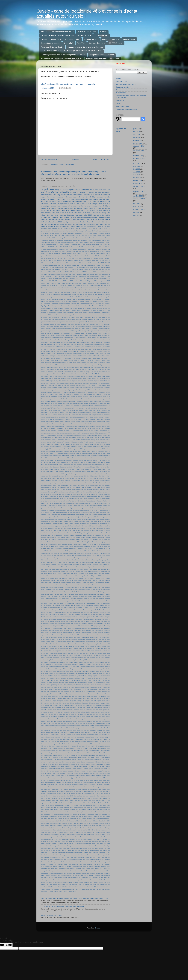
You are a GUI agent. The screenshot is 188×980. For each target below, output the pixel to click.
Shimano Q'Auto (48, 274)
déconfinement (86, 472)
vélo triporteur (57, 850)
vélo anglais (52, 224)
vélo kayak (107, 828)
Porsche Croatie (106, 265)
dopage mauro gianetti (52, 465)
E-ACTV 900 (52, 247)
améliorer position (91, 308)
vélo (46, 224)
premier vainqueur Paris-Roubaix (81, 642)
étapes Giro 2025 (92, 887)
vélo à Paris (92, 853)
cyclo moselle (49, 453)
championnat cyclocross (71, 392)
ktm (81, 544)
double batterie (94, 465)
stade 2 (75, 721)
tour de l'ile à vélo (64, 744)
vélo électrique (91, 197)
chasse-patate (54, 394)
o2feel (51, 612)
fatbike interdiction (92, 494)
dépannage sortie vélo (90, 474)
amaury (61, 308)
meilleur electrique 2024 (81, 574)
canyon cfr (84, 376)
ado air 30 (68, 297)
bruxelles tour (71, 367)
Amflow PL (51, 199)
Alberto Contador (71, 231)
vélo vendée (104, 850)
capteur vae (56, 206)
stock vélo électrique (61, 723)
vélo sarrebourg (69, 844)
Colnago (85, 199)
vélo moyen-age (51, 837)
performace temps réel (71, 621)
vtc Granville (77, 791)
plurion (108, 628)
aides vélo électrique (86, 304)
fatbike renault (52, 496)
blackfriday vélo (45, 353)
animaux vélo (81, 310)
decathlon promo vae (49, 458)
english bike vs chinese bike (94, 481)
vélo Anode (48, 803)
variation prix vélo (96, 776)
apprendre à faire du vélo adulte (101, 322)
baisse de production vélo (48, 333)
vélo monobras (69, 835)
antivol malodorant (90, 313)
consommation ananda (103, 422)
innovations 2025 (68, 535)
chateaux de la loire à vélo (66, 394)
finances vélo (70, 503)
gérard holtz (68, 526)
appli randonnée (77, 319)
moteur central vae (72, 583)
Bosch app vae (69, 238)
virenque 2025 (88, 785)
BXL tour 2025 (83, 236)
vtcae (55, 794)
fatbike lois (107, 494)
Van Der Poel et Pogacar (70, 283)
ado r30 (78, 297)
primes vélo (73, 644)
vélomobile (65, 192)
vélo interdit (85, 828)
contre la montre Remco (57, 428)
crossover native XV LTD (81, 442)
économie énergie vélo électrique (93, 882)
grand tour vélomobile (99, 519)
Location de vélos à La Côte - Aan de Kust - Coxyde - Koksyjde (66, 35)
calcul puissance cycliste (66, 374)
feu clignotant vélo (82, 210)
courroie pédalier (97, 435)
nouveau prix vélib (58, 605)
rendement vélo (99, 685)
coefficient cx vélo (93, 406)
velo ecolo (44, 778)
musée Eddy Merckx (74, 592)
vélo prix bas (104, 839)
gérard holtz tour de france (80, 526)
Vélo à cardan (83, 283)
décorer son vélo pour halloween (50, 474)
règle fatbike (55, 696)
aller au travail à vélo (98, 306)
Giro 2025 (61, 251)
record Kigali (95, 678)
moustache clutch (52, 592)
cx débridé (105, 444)
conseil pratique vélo (77, 422)
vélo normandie (98, 837)
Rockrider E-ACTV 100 (47, 272)
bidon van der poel (46, 344)
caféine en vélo (106, 372)
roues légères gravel (68, 694)
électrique (56, 885)
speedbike (59, 721)
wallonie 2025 (93, 875)
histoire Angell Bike (87, 528)
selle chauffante (76, 712)
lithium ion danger (75, 553)
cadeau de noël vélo (104, 367)
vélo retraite (85, 841)
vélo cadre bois (103, 812)
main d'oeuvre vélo (50, 567)
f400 (46, 490)
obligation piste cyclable (67, 612)
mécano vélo (64, 594)
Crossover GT (54, 245)
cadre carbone (102, 369)
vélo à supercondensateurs (67, 855)
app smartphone (87, 315)
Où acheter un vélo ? (111, 39)
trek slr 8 (92, 753)
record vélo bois (106, 680)
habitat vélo (44, 528)
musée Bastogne (63, 592)
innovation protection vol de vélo (101, 533)
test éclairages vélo (58, 737)
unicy (84, 757)
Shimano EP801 (100, 272)
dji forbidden (82, 462)
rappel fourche (69, 673)
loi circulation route (97, 558)
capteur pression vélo (93, 378)
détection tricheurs (89, 476)
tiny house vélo (55, 739)
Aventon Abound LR (56, 233)
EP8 (61, 247)
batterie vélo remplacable (52, 340)
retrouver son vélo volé (73, 687)
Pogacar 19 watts (85, 265)
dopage (80, 208)
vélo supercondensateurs (101, 224)
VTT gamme (90, 281)
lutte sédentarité (102, 562)
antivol (56, 313)
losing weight (103, 560)
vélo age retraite (56, 807)
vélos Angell (55, 869)
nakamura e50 (94, 599)
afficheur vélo (44, 299)
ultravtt (61, 757)
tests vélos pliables (79, 737)
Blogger (98, 928)
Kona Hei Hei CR (92, 256)
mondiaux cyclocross (54, 578)
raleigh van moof (105, 671)
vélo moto (43, 837)
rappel (42, 673)
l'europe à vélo (87, 544)
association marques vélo (75, 324)
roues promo (78, 694)
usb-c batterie (50, 222)
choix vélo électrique (53, 401)
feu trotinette (51, 501)
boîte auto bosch (88, 363)
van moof (77, 776)
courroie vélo (45, 208)
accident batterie (69, 290)
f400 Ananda (52, 490)
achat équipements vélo (60, 295)
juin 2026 (137, 129)
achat (65, 292)
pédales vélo (82, 664)
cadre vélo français (85, 372)
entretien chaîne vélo (104, 483)
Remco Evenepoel (84, 270)
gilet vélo (99, 517)
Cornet (43, 245)
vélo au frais (98, 807)
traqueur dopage (100, 751)
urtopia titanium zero (70, 760)
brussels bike (62, 367)
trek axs (72, 753)
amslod (75, 308)
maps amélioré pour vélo (88, 567)
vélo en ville (87, 823)
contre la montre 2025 (66, 426)
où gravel (104, 614)
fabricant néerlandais (93, 490)
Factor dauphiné (82, 249)
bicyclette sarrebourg (70, 342)
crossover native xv (95, 442)
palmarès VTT (74, 617)
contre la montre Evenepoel (98, 426)
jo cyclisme (106, 542)
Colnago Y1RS (77, 242)
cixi (82, 206)
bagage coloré (77, 331)
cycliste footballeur (50, 451)
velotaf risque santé (104, 780)
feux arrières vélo (91, 501)
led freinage (72, 549)
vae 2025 (59, 222)
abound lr (74, 288)
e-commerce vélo (46, 478)
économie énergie (78, 882)
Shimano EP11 (90, 272)
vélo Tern (100, 805)
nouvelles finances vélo (103, 608)
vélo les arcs (63, 830)
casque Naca (44, 385)
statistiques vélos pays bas (90, 721)
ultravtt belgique (78, 757)
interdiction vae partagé (58, 537)
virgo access (96, 785)
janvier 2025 (138, 183)
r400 (77, 671)
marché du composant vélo (71, 569)
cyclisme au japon (82, 447)
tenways (43, 732)
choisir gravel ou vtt (104, 397)
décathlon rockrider (76, 472)
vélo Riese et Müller (77, 805)
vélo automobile (62, 810)
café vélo (102, 204)
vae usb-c (73, 222)
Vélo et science (129, 39)
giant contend (96, 515)
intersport (90, 537)
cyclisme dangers (57, 449)
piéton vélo (90, 628)
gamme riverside (46, 515)
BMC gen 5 (58, 236)
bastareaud (62, 335)
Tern (46, 276)
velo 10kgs (107, 776)
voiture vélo (59, 789)
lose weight (96, 560)
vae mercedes (81, 771)
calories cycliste (54, 376)
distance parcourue (57, 462)
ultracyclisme (55, 757)
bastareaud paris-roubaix (72, 335)
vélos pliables (45, 873)
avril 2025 (137, 175)
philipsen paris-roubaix (71, 626)
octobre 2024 (138, 196)
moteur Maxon (95, 580)
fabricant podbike (105, 490)
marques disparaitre (99, 571)
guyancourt (58, 526)
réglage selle (84, 703)
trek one (81, 753)
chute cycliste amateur (87, 401)
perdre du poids (59, 621)
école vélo (95, 880)
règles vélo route (64, 701)
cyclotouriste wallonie (86, 453)
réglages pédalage (94, 703)
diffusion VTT (97, 460)
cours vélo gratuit (46, 437)
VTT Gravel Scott (74, 281)
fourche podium (80, 506)
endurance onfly (79, 481)
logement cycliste (72, 558)
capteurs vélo (106, 381)
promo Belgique (101, 646)
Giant (56, 251)
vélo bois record (61, 812)
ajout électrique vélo (98, 304)
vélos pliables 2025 (54, 873)
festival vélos (104, 496)
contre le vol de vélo (78, 428)
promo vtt (93, 648)
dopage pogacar (47, 210)
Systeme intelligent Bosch (101, 274)
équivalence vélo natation (79, 887)
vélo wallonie (66, 853)
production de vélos (72, 646)
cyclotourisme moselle (60, 453)
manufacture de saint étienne (71, 567)
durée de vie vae (102, 467)
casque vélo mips (76, 390)
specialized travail (87, 719)
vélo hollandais (62, 828)
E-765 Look (44, 247)
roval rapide (47, 696)
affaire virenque (95, 297)
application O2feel (105, 319)
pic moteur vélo (55, 628)
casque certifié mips (63, 385)
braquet (108, 363)
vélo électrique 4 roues (57, 857)
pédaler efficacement (67, 660)
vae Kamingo (66, 764)
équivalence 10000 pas (47, 887)
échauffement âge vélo (56, 880)
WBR (96, 283)
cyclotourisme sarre (73, 453)
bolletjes (92, 353)
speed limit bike (51, 721)
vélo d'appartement (51, 821)
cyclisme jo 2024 (78, 449)
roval (42, 696)
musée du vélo (84, 592)
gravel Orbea (81, 521)
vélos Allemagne (46, 869)
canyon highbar (101, 376)
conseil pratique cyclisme (62, 422)
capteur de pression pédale (79, 378)
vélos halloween (94, 871)
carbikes (43, 383)
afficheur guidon (105, 297)
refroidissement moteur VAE (87, 683)
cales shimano (101, 374)
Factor (67, 249)
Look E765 (74, 258)
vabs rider (62, 762)
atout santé (47, 326)
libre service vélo (103, 549)
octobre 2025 (138, 156)
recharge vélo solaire (73, 678)
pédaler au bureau (55, 660)
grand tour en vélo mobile (85, 519)
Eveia (63, 249)
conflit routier (78, 419)
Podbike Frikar (75, 265)
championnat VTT (58, 392)
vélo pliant (90, 839)
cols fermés (58, 408)
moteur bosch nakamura (60, 583)
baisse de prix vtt (105, 331)
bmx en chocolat (62, 353)
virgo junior (104, 785)
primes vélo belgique (84, 644)
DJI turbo (82, 245)
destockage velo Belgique (65, 460)
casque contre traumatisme (78, 385)
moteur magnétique (105, 583)
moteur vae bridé (74, 585)
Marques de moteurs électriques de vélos (103, 58)
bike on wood (74, 347)
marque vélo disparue (86, 571)
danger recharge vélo (63, 456)
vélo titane (78, 846)
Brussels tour (55, 240)
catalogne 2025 (86, 390)
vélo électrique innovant (82, 862)
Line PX (96, 201)
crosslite (102, 440)
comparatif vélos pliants (103, 413)
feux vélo (100, 501)
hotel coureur (68, 531)
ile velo (62, 533)
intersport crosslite (99, 537)
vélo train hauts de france (48, 848)
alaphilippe (44, 306)
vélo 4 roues (92, 195)
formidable (100, 503)
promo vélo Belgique (50, 651)
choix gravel (103, 399)
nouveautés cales (105, 605)
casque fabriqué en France (94, 385)
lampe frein (96, 546)
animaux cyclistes (71, 310)
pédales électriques (92, 664)
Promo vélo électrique (67, 267)
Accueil (44, 32)
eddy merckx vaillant (87, 478)
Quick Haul (64, 270)
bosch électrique (78, 363)
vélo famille (92, 826)
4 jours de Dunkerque (81, 229)
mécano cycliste (55, 594)
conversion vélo (78, 431)
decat (81, 456)
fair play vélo (107, 492)
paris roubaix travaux (47, 619)
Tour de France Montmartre (69, 276)
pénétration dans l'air (92, 667)
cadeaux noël (45, 369)
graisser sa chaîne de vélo (59, 519)
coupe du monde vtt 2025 (48, 435)
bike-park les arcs (50, 349)
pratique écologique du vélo (93, 639)
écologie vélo (44, 882)
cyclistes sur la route (79, 451)
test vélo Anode (91, 735)
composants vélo (87, 415)
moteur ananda (48, 583)
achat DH (70, 292)
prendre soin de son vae (98, 642)
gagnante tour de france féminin (91, 510)
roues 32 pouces (87, 692)
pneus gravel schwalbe (85, 630)
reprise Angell (53, 687)
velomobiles (103, 778)
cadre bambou (76, 369)
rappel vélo (47, 189)
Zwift (74, 286)
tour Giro (65, 739)
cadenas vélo (68, 369)
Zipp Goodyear (67, 286)
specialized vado (98, 719)
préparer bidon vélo (92, 655)
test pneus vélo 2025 (61, 735)
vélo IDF (82, 803)
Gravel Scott (76, 254)
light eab (71, 551)
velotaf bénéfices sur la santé (70, 780)
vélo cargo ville (103, 814)
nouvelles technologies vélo (71, 610)
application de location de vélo (50, 322)
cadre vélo (67, 372)
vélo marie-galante (97, 832)
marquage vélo (105, 213)
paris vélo (56, 619)
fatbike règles (61, 496)
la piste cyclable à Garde (76, 546)
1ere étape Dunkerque (97, 227)
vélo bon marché (71, 812)
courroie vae (107, 435)
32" (73, 229)
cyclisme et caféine (68, 449)
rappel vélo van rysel (73, 676)
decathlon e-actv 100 (68, 208)
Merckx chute (103, 258)
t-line (72, 728)
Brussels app (47, 240)
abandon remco (106, 286)
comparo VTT (67, 415)
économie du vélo (67, 882)
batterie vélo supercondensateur (83, 340)
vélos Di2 (72, 869)
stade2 (80, 721)
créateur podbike (53, 444)
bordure (104, 360)
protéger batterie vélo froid (69, 655)
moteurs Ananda (96, 590)
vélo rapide (69, 841)
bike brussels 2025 (88, 344)
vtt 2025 (66, 794)
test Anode (60, 732)
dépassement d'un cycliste (48, 476)
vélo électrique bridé (60, 860)
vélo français (107, 826)
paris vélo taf (63, 619)
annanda (100, 310)
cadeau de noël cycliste (91, 367)
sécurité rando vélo (46, 728)
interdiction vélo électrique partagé (76, 537)
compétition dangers (76, 417)
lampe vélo (103, 546)
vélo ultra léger (71, 197)
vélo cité (100, 816)
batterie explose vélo (51, 338)
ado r (73, 297)
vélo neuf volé (89, 837)
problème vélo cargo (47, 646)
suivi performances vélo (94, 723)
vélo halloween (53, 828)
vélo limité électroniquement (99, 830)
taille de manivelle (87, 728)
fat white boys (75, 494)
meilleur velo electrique (103, 574)
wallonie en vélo (102, 875)
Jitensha (52, 256)
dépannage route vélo (77, 474)
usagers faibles (94, 760)
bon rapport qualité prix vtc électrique (60, 356)
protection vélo (87, 190)
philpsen (97, 626)
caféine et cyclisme (46, 374)
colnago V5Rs (49, 408)
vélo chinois (94, 816)
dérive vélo (70, 476)
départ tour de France (104, 474)
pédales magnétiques (47, 664)
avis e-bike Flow (86, 329)
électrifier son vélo (46, 885)
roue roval (73, 692)
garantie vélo (66, 515)
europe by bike (71, 487)
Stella (91, 274)
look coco (89, 560)
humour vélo (100, 531)
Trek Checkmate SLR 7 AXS (74, 279)
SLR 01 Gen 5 (72, 272)
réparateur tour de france (60, 705)
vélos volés (104, 873)
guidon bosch (51, 526)
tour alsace (71, 739)
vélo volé (44, 226)
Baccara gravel (92, 236)
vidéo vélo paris (60, 785)
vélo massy (51, 835)
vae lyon (60, 771)
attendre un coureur (70, 326)
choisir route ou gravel (47, 399)
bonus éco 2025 (58, 360)
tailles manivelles (78, 730)
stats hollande (103, 721)
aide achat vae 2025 (57, 299)
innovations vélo (62, 213)
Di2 (103, 245)
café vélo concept (96, 372)
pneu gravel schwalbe (63, 630)
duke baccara (86, 467)
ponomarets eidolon (104, 635)
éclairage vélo (79, 880)
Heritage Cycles (95, 254)
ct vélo (60, 444)
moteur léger (95, 583)
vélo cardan (73, 814)
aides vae (70, 304)
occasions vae (97, 612)
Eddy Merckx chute (73, 247)
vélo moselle (96, 835)
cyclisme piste (88, 449)
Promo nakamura (55, 267)
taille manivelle (52, 730)
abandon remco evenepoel (48, 288)
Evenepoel (77, 201)
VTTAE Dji (60, 283)
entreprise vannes (75, 483)
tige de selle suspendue (99, 737)
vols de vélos (58, 791)
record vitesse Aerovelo (82, 680)
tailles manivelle (68, 730)
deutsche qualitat (78, 460)
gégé (63, 526)
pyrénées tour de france (97, 658)
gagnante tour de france (74, 510)
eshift (50, 487)
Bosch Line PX (66, 199)
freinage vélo (96, 508)
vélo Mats (88, 803)
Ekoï (80, 247)
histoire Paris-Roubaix (99, 528)
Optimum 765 (86, 263)
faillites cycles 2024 (75, 492)
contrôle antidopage (104, 428)
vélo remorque (77, 841)
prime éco (55, 644)
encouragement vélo (68, 481)
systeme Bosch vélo (71, 726)
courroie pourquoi (87, 435)
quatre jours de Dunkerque (80, 669)
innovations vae (78, 535)
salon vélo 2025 (102, 707)
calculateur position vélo (81, 374)
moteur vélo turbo (70, 587)
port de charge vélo (52, 637)
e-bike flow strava (100, 476)
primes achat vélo (64, 644)
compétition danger (64, 417)
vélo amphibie (65, 807)
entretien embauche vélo (48, 485)
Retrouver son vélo (104, 270)
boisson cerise (71, 353)
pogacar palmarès (92, 633)
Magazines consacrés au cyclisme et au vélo (85, 47)
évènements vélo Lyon (54, 891)
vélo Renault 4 (66, 805)
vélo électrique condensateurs (92, 860)
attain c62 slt (60, 326)
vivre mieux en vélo (89, 787)
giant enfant (104, 515)
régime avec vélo (91, 701)
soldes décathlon (46, 719)
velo (102, 776)
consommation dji (59, 424)
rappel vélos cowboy (86, 676)
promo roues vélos (84, 648)
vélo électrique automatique (73, 857)
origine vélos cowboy (78, 614)
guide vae (43, 526)
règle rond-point (73, 696)
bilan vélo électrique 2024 (72, 351)
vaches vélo (79, 762)
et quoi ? (54, 487)
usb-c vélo (83, 195)
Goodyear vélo (80, 251)
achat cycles (100, 292)
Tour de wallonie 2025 (93, 276)
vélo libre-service (72, 830)
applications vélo (73, 322)
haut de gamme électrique (64, 528)
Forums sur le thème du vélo (52, 47)
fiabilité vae (94, 210)
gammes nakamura (56, 515)
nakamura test (94, 601)
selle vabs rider (58, 714)
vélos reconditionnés (66, 873)
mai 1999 (137, 215)
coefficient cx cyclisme (80, 406)
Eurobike (69, 201)
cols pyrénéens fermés (95, 408)
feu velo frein (65, 501)
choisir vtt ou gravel (75, 399)
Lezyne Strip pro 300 (50, 258)
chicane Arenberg (97, 394)
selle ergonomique (102, 712)
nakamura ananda (105, 594)
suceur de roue (82, 723)
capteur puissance (105, 378)
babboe (61, 331)
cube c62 (72, 444)
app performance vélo (75, 315)
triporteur (108, 753)
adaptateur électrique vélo (48, 297)
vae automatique (45, 766)
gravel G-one (73, 521)
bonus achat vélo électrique (80, 358)
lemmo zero (84, 549)
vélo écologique (45, 857)
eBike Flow (65, 210)
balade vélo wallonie (87, 333)
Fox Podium (44, 251)
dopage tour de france (76, 465)
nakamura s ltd (85, 601)
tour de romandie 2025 (87, 744)
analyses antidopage (47, 310)
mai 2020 (137, 212)
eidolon (43, 481)
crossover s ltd (106, 442)
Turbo (105, 279)
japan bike (77, 542)
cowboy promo (86, 440)
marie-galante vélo (94, 569)
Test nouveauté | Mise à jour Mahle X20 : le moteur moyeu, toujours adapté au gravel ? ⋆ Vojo (74, 898)
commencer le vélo (46, 410)
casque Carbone (105, 383)
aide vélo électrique (105, 299)
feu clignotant (71, 499)
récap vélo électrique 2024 (78, 701)
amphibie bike (68, 308)
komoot (78, 544)
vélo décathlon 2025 (104, 821)
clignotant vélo (102, 403)
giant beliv (88, 515)
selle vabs (50, 714)
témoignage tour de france (61, 755)
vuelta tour (87, 798)
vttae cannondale (88, 796)
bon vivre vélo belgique (87, 356)
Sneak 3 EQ (75, 274)
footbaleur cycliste (79, 503)
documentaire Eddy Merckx (94, 462)
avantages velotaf (105, 326)
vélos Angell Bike (64, 869)
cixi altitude (85, 403)
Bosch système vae (99, 238)
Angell (58, 199)
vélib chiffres (94, 798)
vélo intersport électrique (96, 828)
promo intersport (73, 648)
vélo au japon (106, 807)
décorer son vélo (105, 472)
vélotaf (63, 875)
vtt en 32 (90, 794)
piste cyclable (68, 628)
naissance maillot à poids (76, 594)
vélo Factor (76, 803)
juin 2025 (137, 169)
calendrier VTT (92, 374)
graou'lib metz (59, 521)
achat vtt (49, 295)
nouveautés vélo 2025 (83, 215)
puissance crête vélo (53, 658)
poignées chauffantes (104, 633)
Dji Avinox (107, 245)
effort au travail (106, 478)
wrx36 (50, 878)
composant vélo (76, 415)
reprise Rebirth (62, 687)
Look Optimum (82, 258)
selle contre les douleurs (88, 712)
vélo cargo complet (82, 814)
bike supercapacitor (93, 347)
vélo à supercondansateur (51, 855)
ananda (56, 310)
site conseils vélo (88, 717)
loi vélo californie (54, 560)
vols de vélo (50, 791)
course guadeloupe (105, 437)
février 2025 (138, 181)
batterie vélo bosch (86, 338)
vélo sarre (60, 844)
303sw (66, 229)
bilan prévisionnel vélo (57, 351)
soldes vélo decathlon (58, 719)
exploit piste (104, 487)
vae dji (62, 769)
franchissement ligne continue (70, 508)
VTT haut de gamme (100, 281)
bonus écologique (68, 360)
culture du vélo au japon (82, 444)
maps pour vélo (100, 567)
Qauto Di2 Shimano (54, 270)
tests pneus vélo (68, 737)
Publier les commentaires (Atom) (62, 164)
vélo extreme (70, 826)
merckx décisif (45, 576)
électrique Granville (65, 885)
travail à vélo (66, 753)
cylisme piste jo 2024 (99, 453)
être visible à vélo (66, 891)
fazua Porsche (89, 496)
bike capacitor (106, 344)
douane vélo (86, 465)
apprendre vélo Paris (85, 322)
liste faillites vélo (65, 553)
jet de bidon (84, 542)
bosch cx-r (44, 363)
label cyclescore (88, 546)
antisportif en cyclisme (47, 313)
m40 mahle (66, 565)
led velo (78, 549)
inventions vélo (97, 540)
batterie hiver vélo (63, 338)
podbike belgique (57, 633)
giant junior (52, 517)
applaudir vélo (106, 317)
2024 (62, 229)
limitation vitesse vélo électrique (50, 553)
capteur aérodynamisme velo (62, 378)
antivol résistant (48, 315)
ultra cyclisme (91, 755)
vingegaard (74, 785)
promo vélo (100, 648)
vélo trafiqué (107, 846)
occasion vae (79, 612)
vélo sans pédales (51, 844)
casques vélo (66, 206)
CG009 (85, 240)
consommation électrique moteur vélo (90, 424)
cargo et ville (81, 383)
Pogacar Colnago (95, 265)
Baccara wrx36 (101, 236)
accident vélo (51, 195)
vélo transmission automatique (65, 848)
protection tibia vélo (67, 653)
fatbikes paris (80, 496)
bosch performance (53, 363)
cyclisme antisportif (71, 447)
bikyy (79, 349)
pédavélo (82, 667)
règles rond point (71, 698)
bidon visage (56, 344)
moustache (44, 592)
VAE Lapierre (44, 281)
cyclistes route (68, 451)
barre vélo (55, 335)
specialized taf (77, 719)
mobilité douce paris (79, 576)
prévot (44, 658)
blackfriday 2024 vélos (93, 351)
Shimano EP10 (81, 272)
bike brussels (78, 344)
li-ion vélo (95, 549)
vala (57, 776)
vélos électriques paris (54, 875)
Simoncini (56, 274)
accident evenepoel (93, 290)
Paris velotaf (44, 265)
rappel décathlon (59, 673)
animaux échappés (91, 310)
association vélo (87, 324)
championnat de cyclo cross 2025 (88, 392)
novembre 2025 (139, 151)
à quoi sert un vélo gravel (100, 878)
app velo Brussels (46, 317)
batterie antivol (97, 335)
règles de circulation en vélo (58, 698)
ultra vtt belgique (46, 757)
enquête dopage (53, 483)
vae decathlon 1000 (54, 769)
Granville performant (54, 254)
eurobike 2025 (62, 487)
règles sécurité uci (105, 698)
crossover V (61, 442)
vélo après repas (89, 807)
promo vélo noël (62, 651)
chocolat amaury (46, 397)
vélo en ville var (96, 823)
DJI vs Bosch (89, 245)
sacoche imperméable (52, 707)
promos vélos (80, 651)
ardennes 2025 (45, 324)
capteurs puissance (88, 381)
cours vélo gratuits (56, 437)
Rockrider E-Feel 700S (61, 272)
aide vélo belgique (93, 299)
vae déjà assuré (69, 769)
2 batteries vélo (56, 229)
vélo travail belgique (98, 848)
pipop (62, 628)
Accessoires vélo (104, 197)
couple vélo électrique (63, 435)
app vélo (56, 204)
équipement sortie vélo (92, 885)
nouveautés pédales (47, 608)
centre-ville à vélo (96, 390)
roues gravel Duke (56, 694)
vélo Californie (63, 803)
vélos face (86, 871)
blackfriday (83, 351)
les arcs (90, 549)
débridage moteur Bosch (61, 469)
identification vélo (49, 533)
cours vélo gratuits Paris (69, 437)
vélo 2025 (78, 801)
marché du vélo (93, 213)
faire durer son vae (46, 494)
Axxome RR (103, 233)
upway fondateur (95, 757)
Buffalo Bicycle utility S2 (76, 240)
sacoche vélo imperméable (66, 707)
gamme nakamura (105, 512)
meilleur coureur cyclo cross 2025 (63, 574)
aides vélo (76, 304)
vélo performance (72, 839)
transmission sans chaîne (70, 751)
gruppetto (76, 524)
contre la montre (54, 426)
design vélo (53, 460)
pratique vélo (81, 639)
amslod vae (81, 308)
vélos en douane (69, 871)
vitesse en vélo (56, 787)
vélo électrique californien (75, 860)
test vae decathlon (81, 735)
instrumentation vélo (88, 535)
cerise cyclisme (106, 390)
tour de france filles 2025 (94, 742)
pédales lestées (94, 662)
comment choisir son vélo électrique (74, 410)
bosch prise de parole (66, 363)
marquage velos (105, 569)
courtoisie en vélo (70, 440)
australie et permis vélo (93, 326)
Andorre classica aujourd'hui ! (51, 915)
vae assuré (107, 764)
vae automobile (55, 766)
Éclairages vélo (87, 878)
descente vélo (45, 460)
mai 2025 (137, 172)
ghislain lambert (75, 515)
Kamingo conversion (60, 256)
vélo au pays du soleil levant (49, 810)
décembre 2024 (139, 186)
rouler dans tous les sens (103, 694)
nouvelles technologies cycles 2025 (51, 610)
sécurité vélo (100, 190)
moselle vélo (63, 580)
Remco (43, 195)
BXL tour (76, 236)
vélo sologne (92, 844)
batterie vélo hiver (97, 338)
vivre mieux (80, 787)
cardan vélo (74, 383)
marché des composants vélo (53, 569)
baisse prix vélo (61, 333)
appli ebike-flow (56, 319)
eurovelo (87, 487)
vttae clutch (103, 796)
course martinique (46, 440)
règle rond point (63, 696)
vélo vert (81, 197)
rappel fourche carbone (80, 673)
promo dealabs (50, 648)
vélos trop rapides (95, 873)
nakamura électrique (67, 215)
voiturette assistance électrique (72, 789)
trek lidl (77, 753)
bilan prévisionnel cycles (99, 349)
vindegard (68, 785)
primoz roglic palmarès (97, 644)
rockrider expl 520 (82, 689)
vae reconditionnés (61, 773)
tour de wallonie (60, 746)
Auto (109, 231)
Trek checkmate (98, 279)
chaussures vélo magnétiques (83, 394)
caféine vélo (56, 374)
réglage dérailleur (75, 703)
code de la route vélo (67, 406)
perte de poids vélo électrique (97, 624)
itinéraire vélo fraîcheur (59, 542)
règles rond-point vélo (93, 698)
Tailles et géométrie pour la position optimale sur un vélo (63, 55)
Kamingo (90, 201)
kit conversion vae (70, 544)
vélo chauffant (86, 816)
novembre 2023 (139, 209)
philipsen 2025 (60, 626)
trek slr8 (102, 753)
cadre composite (59, 372)
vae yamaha (52, 776)
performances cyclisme (47, 624)
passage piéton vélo (92, 619)
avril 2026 (137, 134)
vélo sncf (85, 844)
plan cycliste (97, 628)
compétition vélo (87, 417)
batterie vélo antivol (74, 338)
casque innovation (52, 388)
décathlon (57, 210)
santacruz (76, 710)
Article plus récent (50, 160)
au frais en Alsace (81, 326)
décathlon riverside (64, 472)
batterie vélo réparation (66, 340)
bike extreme (44, 347)
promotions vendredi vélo (103, 651)
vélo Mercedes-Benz (97, 803)
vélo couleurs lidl (98, 819)
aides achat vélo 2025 (81, 301)
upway (88, 757)
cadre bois (84, 369)
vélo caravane (55, 814)
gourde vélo (107, 517)
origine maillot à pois (65, 614)
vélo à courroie (100, 853)
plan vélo (103, 628)
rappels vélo (106, 217)
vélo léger (69, 224)
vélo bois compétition (50, 812)
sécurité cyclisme (95, 726)
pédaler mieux (78, 660)
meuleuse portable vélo (63, 576)
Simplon (62, 274)
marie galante (84, 569)
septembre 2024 (139, 199)
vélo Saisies (86, 805)
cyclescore (53, 447)
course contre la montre (92, 437)
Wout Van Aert (45, 286)
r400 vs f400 (82, 671)
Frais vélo (51, 251)
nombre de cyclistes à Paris (87, 603)
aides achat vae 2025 (68, 301)
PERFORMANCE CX (104, 263)
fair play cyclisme (98, 492)
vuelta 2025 (70, 798)
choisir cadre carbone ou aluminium (73, 397)
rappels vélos (96, 676)
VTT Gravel (65, 281)
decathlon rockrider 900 (62, 458)
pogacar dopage (81, 633)
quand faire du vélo (66, 669)
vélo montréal (88, 835)
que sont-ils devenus (94, 669)
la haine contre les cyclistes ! (100, 544)
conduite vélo (52, 419)
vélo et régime (54, 826)
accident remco (45, 292)
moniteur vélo (55, 580)
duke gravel (93, 467)
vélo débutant (94, 821)
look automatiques (81, 560)
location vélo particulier (99, 556)
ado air (62, 297)
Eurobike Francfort (88, 247)
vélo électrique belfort (47, 860)
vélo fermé (61, 224)
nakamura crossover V (73, 596)
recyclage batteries (46, 683)
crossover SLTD (52, 442)
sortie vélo (69, 719)
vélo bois (55, 192)
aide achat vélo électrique (80, 299)
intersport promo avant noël (53, 540)
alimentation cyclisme (54, 306)
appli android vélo (46, 319)
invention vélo (88, 540)
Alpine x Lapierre (81, 231)
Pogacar (103, 201)
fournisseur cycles (90, 506)
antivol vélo (48, 204)
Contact (103, 32)
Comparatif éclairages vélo (97, 242)
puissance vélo (75, 658)
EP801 (65, 247)
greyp (63, 524)
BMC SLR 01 (51, 236)
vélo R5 (52, 805)
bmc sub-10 (53, 353)
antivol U (61, 313)
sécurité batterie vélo (83, 726)
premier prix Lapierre (65, 642)
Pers (50, 265)
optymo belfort (54, 614)
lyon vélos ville (59, 565)
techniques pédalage (96, 730)
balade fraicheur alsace (73, 333)
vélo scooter (78, 844)
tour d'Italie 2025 (89, 739)
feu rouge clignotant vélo (101, 499)
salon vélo (94, 707)
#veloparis (87, 227)
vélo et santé (62, 826)
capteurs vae (98, 381)
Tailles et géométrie (123, 106)
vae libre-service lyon (50, 771)
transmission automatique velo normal (52, 751)
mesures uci (53, 576)
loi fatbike (106, 558)
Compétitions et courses (50, 43)
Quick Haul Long (73, 270)
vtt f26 (95, 794)
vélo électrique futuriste (67, 862)
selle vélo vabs (100, 714)
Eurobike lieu (106, 247)
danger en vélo (52, 456)
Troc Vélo (81, 43)
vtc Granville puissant (88, 791)
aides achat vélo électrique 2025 (97, 301)
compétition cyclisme (52, 417)
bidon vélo (63, 344)
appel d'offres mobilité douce (71, 317)
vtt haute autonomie (103, 794)
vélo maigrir (70, 832)
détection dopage (78, 476)
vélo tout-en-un (98, 846)
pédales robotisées (72, 664)
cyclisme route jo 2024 (98, 449)
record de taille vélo (105, 678)
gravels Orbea (57, 524)
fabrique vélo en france (62, 492)
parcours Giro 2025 (93, 617)
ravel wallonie (51, 678)
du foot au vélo (66, 467)
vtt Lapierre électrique (75, 794)
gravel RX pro (102, 521)
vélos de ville (60, 871)
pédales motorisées (60, 664)
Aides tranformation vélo (59, 231)
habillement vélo (93, 526)
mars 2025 (137, 178)
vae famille (78, 769)
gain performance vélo (80, 512)
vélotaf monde (79, 875)
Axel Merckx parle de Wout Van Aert (82, 233)
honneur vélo (60, 531)
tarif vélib (87, 730)
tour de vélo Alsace (50, 746)
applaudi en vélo (97, 317)
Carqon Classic (97, 240)
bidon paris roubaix (90, 342)
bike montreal (61, 347)
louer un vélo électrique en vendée (61, 562)
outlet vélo (87, 614)
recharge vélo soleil (85, 678)
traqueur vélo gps (48, 753)
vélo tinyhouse (70, 846)
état (98, 887)
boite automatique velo (83, 353)
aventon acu (54, 329)
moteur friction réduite (85, 583)
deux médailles (88, 460)
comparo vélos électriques (100, 206)
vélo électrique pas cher (92, 864)
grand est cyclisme (72, 519)
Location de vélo (101, 35)
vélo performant (82, 839)
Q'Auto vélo (44, 270)
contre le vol (68, 428)
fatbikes (69, 195)
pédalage (108, 658)
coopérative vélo (105, 431)
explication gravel (95, 487)
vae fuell (84, 769)
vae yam (45, 776)
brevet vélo (74, 365)
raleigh (98, 671)
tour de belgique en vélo (67, 742)
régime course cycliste (104, 701)
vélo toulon (84, 846)
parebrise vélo (103, 617)
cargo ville (97, 383)
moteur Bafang (78, 580)
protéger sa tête (82, 655)
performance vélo (105, 621)
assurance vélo (85, 204)
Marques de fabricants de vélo (102, 55)
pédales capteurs (84, 662)
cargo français (90, 383)
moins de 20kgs (90, 576)
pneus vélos (107, 630)
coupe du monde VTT (104, 433)
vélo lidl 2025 (87, 830)
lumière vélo (85, 562)
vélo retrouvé (100, 841)
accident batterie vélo (80, 290)
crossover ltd (69, 442)
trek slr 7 (87, 753)
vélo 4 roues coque (87, 801)
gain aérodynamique (59, 512)
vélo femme (99, 826)
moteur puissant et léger (62, 585)
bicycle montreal (50, 342)
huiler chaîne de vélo (90, 531)
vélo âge (78, 855)
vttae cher (96, 796)
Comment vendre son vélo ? (62, 32)
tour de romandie (75, 744)
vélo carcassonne (64, 814)
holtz (55, 531)
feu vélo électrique (80, 501)
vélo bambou (102, 195)
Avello (42, 233)
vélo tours (91, 846)
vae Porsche (79, 764)
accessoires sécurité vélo (56, 290)
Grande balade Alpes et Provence (95, 251)
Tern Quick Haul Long (54, 276)
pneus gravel (73, 630)
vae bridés (82, 766)
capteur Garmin (49, 378)
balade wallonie (98, 333)
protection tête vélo (79, 653)
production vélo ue (84, 646)
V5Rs (109, 279)
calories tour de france (66, 376)
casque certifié (53, 385)
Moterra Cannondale (85, 261)
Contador (108, 242)
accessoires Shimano (97, 288)
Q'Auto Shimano (105, 267)
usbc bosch (55, 762)
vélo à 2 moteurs (83, 853)
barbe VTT (49, 335)
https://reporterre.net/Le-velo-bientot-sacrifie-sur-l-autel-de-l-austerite (68, 84)
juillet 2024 (137, 207)
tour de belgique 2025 (53, 742)
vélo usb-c (75, 850)
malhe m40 (59, 567)
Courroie (47, 245)
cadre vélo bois (75, 372)
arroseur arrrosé (54, 324)
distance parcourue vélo (70, 462)
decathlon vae (73, 458)
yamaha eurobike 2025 (75, 878)
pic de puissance (46, 628)
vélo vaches (88, 850)
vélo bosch (87, 812)
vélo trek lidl (49, 850)
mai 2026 (137, 132)
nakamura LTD (95, 594)
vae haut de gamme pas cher (95, 769)
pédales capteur (74, 662)
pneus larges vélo (97, 630)
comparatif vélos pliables (89, 413)
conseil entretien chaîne (103, 419)
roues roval (85, 694)
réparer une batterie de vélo (86, 705)
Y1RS (58, 286)
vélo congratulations (61, 819)
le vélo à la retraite (55, 549)
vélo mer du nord (59, 835)
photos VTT (103, 626)
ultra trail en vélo (100, 755)
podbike (107, 215)
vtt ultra (46, 796)
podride (65, 633)
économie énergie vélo (75, 226)
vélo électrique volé (85, 866)
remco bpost (50, 685)
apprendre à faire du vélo (70, 204)
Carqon (90, 240)
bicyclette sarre (59, 342)
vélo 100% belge (50, 801)
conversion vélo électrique (91, 431)
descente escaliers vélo (103, 458)
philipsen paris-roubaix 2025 (86, 626)
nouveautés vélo (58, 608)
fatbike (72, 210)
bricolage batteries (83, 365)
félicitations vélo (62, 510)
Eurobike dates (98, 247)
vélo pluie (97, 839)
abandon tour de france (64, 288)
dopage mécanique (103, 208)
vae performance (103, 771)
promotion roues (90, 651)
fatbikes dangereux (70, 496)
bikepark (63, 349)
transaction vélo (63, 748)
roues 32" (95, 692)
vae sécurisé (77, 773)
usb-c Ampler (103, 760)
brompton (95, 204)
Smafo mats (68, 274)
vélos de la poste (51, 871)
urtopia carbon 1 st (50, 760)
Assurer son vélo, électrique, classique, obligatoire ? (61, 58)
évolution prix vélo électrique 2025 (94, 889)
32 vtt (70, 229)
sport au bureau (68, 721)
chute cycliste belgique (100, 401)
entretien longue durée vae (63, 485)
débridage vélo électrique (76, 469)
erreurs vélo (44, 487)
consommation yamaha (71, 424)
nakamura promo (56, 601)
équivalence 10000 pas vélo (63, 887)
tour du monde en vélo (72, 746)
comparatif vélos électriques (49, 415)
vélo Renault (58, 805)
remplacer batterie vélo (77, 685)
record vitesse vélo (95, 680)
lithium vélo (84, 553)
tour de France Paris (100, 739)
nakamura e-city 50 (69, 599)
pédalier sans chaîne (47, 667)
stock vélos (60, 220)
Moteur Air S (95, 261)
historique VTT (49, 531)
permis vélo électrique (81, 624)
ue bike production (81, 755)
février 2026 (138, 140)
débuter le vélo (45, 472)
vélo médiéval (72, 837)
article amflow (63, 324)
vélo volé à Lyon (50, 853)
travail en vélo (58, 753)
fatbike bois (83, 494)
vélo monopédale (78, 835)
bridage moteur (93, 365)
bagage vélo (86, 331)
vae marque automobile (70, 771)
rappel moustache (93, 673)
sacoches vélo (78, 707)
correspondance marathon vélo (50, 433)
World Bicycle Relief (104, 283)
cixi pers (87, 206)
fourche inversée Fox (69, 506)
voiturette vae (97, 789)
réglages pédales (105, 703)
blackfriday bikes (105, 351)
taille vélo (60, 730)
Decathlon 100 (97, 245)
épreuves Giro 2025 (78, 885)
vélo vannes (96, 850)
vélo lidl (80, 830)
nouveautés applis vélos (92, 605)
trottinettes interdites (47, 755)
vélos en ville (78, 871)
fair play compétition (86, 492)
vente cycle (94, 782)
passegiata (101, 619)
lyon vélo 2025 (50, 565)
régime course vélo (46, 703)
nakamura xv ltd (103, 601)
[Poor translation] (9, 945)
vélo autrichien (71, 810)
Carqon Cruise (106, 240)
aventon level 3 (62, 329)
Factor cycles (73, 249)
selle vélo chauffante (69, 714)
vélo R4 (47, 805)
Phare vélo (60, 265)
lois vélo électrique (69, 560)
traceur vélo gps (48, 748)
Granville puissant (66, 254)
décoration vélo (95, 472)
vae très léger (94, 773)
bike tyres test (103, 347)
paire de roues (56, 617)
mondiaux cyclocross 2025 (70, 578)
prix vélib (107, 644)
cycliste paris (59, 451)
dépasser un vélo (61, 476)
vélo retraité (92, 841)
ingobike (88, 533)
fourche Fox (107, 503)
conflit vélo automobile (89, 419)
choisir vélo (84, 399)
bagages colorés (95, 331)
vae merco (89, 771)
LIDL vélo (100, 256)
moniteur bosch (100, 578)
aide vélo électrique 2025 (48, 301)
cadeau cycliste (79, 367)
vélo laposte (44, 830)
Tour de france (82, 276)
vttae (65, 796)
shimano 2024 (64, 717)
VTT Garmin (58, 281)
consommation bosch (47, 424)
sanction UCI (62, 710)
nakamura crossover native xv (89, 596)
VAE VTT (51, 281)
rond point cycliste (93, 689)
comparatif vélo (73, 190)
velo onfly (78, 778)
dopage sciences (64, 465)
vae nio (95, 771)
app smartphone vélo (98, 315)
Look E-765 (67, 258)
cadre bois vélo (93, 369)
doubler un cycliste (105, 465)
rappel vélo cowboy (104, 673)
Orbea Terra (94, 263)
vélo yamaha (74, 853)
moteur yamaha (80, 587)
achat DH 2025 (78, 292)
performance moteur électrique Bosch (89, 621)
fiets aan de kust (52, 503)
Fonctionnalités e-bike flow (103, 249)
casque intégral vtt (88, 388)
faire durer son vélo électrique (61, 494)
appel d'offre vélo (57, 317)
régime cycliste (57, 703)
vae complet (98, 766)
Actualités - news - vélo (87, 32)
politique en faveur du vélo (84, 635)
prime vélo (48, 644)
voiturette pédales (87, 789)
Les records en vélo (97, 43)
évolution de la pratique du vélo (63, 889)
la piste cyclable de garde (61, 546)
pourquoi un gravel (57, 639)
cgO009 (50, 392)
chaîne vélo (76, 206)
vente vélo (101, 782)
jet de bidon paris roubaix (95, 542)
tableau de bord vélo (72, 220)
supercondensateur (49, 726)
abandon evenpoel (95, 286)
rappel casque (85, 217)
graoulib (66, 521)
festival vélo (97, 496)
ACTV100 (98, 229)
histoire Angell (76, 528)
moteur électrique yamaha (82, 590)
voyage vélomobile (68, 791)
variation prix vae (85, 776)
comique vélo (106, 408)
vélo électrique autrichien (103, 857)
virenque (81, 785)
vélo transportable (79, 848)
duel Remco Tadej (76, 467)
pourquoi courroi (70, 637)
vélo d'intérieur (61, 821)
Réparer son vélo (91, 39)
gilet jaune (71, 517)
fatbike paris (44, 496)
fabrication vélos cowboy (48, 492)
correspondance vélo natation (68, 433)
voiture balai (51, 789)
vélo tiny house (61, 846)
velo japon (72, 778)
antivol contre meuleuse (71, 313)
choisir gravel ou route (91, 397)
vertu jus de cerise (49, 785)
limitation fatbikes (92, 551)
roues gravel (47, 694)
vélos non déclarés (105, 871)
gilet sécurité (92, 517)
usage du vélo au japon (83, 760)
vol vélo (98, 222)
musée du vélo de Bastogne (97, 592)
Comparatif (85, 242)
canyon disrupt (92, 376)
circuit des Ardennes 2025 (73, 403)
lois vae (61, 560)
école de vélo (88, 880)
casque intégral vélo (100, 388)
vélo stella (100, 844)
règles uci (56, 701)
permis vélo (70, 624)
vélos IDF (79, 869)
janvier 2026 (138, 143)
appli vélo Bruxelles (94, 319)
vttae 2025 (70, 796)
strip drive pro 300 (72, 723)
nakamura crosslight (60, 596)
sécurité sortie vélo (57, 728)
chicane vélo (107, 394)
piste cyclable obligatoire (79, 628)
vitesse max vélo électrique (69, 787)
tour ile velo (94, 746)
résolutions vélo (100, 705)
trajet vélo (56, 748)
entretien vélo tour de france (88, 485)
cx (101, 444)
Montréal (70, 261)
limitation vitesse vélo (104, 551)
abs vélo (80, 288)
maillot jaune (102, 565)
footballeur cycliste (91, 503)
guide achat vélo (85, 524)
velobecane (89, 778)
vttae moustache (52, 798)
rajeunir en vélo (91, 671)
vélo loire (47, 832)
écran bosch (107, 882)
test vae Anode (71, 735)
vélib (42, 224)
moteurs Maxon (106, 590)
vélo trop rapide (66, 850)
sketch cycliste (106, 717)
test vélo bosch (101, 735)
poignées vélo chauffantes (48, 635)
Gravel (84, 201)
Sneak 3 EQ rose (84, 274)
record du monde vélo (56, 680)
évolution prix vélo (78, 889)
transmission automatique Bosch (101, 748)
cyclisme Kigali (61, 447)
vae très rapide (103, 773)
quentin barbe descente (68, 671)
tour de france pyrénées (52, 744)
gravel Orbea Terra (91, 521)
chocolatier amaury (57, 397)
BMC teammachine (67, 236)
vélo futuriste (44, 828)
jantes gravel (70, 542)
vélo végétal (59, 853)
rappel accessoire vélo (71, 217)
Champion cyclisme (78, 192)
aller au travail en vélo (84, 306)
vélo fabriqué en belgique (81, 826)
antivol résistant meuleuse (61, 315)
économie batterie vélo (55, 882)
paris (109, 617)
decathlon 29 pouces (89, 456)
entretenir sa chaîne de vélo (89, 483)
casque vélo (60, 190)
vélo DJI (70, 803)
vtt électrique (106, 222)
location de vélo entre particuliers (56, 556)
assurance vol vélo (98, 324)
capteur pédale (45, 381)
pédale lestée (45, 660)
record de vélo (45, 680)
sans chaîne (70, 710)
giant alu (82, 515)
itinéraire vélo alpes (46, 542)
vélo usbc (81, 850)
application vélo (63, 322)
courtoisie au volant (58, 440)
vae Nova (73, 764)
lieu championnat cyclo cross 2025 (58, 551)
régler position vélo (46, 705)
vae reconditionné (50, 773)
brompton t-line (54, 367)
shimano (76, 195)
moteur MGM (87, 580)
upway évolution (106, 757)
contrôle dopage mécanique (49, 431)
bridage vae (102, 365)
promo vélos (72, 651)
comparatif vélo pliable (75, 413)
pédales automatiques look (60, 662)
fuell (56, 510)
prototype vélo (90, 653)
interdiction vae (99, 535)
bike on (68, 347)
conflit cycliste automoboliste (65, 419)
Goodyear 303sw (70, 251)
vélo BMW (55, 803)
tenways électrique (51, 732)
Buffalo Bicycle (64, 240)
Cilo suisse (70, 242)
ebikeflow (78, 478)
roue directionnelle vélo (54, 692)
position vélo (62, 637)
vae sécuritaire (86, 773)
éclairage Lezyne (69, 880)
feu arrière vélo (62, 499)
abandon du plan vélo (82, 286)
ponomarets (95, 635)
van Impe (61, 776)
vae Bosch (49, 764)
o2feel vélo (56, 612)
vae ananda (87, 764)
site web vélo (97, 717)
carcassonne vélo (65, 383)
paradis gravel (83, 617)
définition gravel (65, 474)
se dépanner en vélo (54, 712)
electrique (48, 481)
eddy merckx (61, 195)
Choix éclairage (62, 242)
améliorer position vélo (103, 308)
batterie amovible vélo (86, 335)
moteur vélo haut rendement (95, 585)
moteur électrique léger (67, 590)
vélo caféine (47, 814)
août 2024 (137, 204)
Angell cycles (98, 231)
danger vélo (55, 208)
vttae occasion (62, 798)
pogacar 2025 (72, 633)
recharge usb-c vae (61, 678)
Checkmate (53, 242)
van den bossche (69, 776)
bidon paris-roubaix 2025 (103, 342)
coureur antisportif (76, 435)
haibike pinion (52, 528)
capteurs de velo (67, 381)
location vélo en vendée (74, 556)
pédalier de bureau (104, 664)
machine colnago (86, 565)
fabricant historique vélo (79, 490)
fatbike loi (101, 494)
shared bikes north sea (53, 717)
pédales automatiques (98, 660)
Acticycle (44, 199)
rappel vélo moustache (60, 676)
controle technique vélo (92, 428)
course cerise (81, 437)
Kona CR (84, 256)
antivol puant (100, 313)
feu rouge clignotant (87, 499)
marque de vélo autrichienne (72, 571)
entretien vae (75, 485)
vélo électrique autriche (88, 857)
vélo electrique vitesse (47, 823)
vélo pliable (88, 224)
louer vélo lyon (77, 562)
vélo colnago (106, 816)
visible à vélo (48, 787)
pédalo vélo (76, 667)
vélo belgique (104, 810)
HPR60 (82, 254)
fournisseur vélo (100, 506)
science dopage (100, 710)
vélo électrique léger (75, 864)
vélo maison (77, 832)
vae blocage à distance (67, 766)
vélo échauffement (86, 855)
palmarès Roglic (65, 617)
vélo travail (88, 848)
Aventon (47, 233)
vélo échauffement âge (98, 855)
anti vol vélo (106, 310)
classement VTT (93, 403)
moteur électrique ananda (92, 587)
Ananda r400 (90, 231)
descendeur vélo (91, 458)
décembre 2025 (139, 146)
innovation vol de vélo (47, 535)
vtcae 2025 (60, 794)
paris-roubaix (71, 619)
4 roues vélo (91, 229)
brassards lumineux (64, 365)
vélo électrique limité (61, 864)
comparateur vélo (105, 410)
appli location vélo (66, 319)
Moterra (76, 261)
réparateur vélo (73, 705)
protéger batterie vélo (55, 655)
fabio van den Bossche (64, 490)
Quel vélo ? (69, 43)
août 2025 (137, 163)
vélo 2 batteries (60, 801)
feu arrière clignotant (51, 499)
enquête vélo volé (64, 483)
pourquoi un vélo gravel (70, 639)
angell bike (62, 310)
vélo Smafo (93, 805)
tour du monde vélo (84, 746)
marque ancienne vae (57, 571)
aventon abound (45, 329)
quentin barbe (57, 671)
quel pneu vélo (57, 217)
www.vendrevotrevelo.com (60, 878)
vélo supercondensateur (55, 197)
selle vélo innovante (81, 714)
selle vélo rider (91, 714)
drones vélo (59, 467)
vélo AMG (96, 801)
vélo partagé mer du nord (51, 839)
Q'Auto (98, 267)
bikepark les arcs (72, 349)
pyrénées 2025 (85, 658)
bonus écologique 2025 (81, 360)
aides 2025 (59, 301)
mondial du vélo (100, 576)
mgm (72, 576)
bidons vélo (70, 344)
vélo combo (51, 819)
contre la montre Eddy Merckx (81, 426)
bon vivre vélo (76, 356)
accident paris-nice (105, 290)
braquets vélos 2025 (52, 365)
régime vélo (66, 703)
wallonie (86, 875)
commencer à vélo (58, 410)
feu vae (58, 501)
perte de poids (98, 215)
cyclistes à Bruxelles (91, 451)
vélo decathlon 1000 (72, 821)
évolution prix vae (105, 887)
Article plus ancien (101, 160)
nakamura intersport (104, 599)
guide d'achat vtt (94, 524)
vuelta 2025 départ (79, 798)
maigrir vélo (95, 565)
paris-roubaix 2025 (80, 619)
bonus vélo (107, 358)
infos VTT (77, 533)
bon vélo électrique (100, 356)
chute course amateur (66, 401)
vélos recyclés (76, 873)
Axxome (97, 233)
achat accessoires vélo (89, 292)
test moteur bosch (49, 735)
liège (90, 553)
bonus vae (91, 358)
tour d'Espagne (79, 739)
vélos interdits (61, 226)
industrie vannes (69, 533)
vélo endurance (106, 823)
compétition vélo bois (98, 417)
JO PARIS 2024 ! (116, 43)
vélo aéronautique (81, 810)
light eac (77, 551)
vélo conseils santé (73, 819)
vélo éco (108, 855)
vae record (70, 773)
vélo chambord (62, 816)
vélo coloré (44, 819)
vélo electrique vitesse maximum (64, 823)
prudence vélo (46, 217)
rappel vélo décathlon (47, 676)
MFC (89, 258)
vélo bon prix (80, 812)
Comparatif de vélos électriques (98, 192)
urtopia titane (60, 760)
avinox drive (71, 329)
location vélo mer (86, 556)
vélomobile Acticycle (97, 866)
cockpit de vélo (48, 406)
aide (50, 299)
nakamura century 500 (47, 596)
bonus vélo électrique (47, 360)
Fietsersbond (91, 249)
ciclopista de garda (60, 403)
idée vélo (57, 533)
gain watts (96, 512)
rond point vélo (102, 689)
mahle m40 (82, 213)
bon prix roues (99, 353)
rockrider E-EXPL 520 (70, 689)
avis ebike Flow (96, 329)
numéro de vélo (105, 610)
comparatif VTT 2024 (47, 413)
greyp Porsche (69, 524)
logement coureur (61, 558)
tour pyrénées (102, 746)
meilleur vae (92, 574)
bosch (108, 360)
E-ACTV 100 (61, 201)
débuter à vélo (54, 472)
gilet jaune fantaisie (81, 517)
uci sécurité (72, 755)
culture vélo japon (95, 444)
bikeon (58, 349)
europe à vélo (80, 487)
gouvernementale (46, 519)
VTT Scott (83, 281)
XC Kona (53, 286)
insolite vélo (73, 213)
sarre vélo (83, 710)
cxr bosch (47, 447)
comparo (60, 415)
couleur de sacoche (83, 433)
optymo (48, 614)
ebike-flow (71, 478)
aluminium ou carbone (52, 308)
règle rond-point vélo (84, 696)
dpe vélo (52, 467)
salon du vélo (87, 707)
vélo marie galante (86, 832)
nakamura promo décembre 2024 (71, 601)
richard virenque (85, 687)
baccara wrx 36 (68, 331)
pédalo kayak (68, 667)
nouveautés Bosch (79, 605)
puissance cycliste (65, 658)
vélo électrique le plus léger (98, 862)
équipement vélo (105, 885)
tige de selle (88, 737)
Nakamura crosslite (46, 263)
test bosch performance (71, 732)
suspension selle (60, 726)
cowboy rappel (95, 440)
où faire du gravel (96, 614)
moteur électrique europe (52, 590)
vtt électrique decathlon (56, 796)
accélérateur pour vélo (57, 292)
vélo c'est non (94, 812)
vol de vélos (90, 222)
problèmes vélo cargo (59, 646)
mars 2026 (137, 137)
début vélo (99, 469)
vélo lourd (53, 832)
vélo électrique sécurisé (60, 866)
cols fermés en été (82, 408)
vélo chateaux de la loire (74, 816)
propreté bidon (45, 653)
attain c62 (53, 326)
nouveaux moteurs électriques (73, 608)
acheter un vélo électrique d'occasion (99, 295)
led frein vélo (64, 549)
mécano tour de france (49, 215)
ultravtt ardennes (68, 757)
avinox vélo (78, 329)
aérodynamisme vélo (52, 331)
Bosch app (61, 238)
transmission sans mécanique (87, 751)
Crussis (61, 245)
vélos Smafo (103, 869)
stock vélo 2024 (50, 723)
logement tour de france (84, 558)
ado (58, 297)
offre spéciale (106, 612)
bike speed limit (83, 347)
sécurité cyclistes (105, 726)
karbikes (55, 544)
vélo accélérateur (46, 807)
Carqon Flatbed (45, 242)
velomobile (96, 778)
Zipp (61, 286)
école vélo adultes (105, 880)
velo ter (83, 778)
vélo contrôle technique (86, 819)
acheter (69, 295)
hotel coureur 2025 (78, 531)
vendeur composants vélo (57, 782)
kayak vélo (61, 544)
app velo (108, 315)
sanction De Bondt (52, 710)
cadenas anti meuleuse (56, 369)
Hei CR (87, 254)
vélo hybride (70, 828)
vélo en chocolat (79, 823)
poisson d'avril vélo (70, 635)
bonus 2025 (68, 358)
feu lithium (78, 499)
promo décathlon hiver (62, 648)
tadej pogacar (77, 728)
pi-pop (108, 626)
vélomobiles (107, 866)
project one (93, 646)
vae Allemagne (103, 762)
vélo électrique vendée (73, 866)
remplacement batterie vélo (62, 685)
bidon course (80, 342)
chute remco (51, 403)
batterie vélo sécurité (98, 340)
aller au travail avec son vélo (69, 306)
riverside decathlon (52, 689)
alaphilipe (107, 304)
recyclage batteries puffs (61, 683)
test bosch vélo (83, 732)
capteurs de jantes (56, 381)
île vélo (73, 891)
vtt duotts (84, 794)
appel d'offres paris (85, 317)
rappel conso (96, 217)
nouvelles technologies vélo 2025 (90, 610)
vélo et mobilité (45, 826)
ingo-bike (83, 533)
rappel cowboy (49, 673)
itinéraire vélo (106, 540)
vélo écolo (52, 226)
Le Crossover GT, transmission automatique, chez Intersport (62, 907)
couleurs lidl (93, 433)
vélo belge (96, 810)
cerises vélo (44, 392)
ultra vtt (108, 755)
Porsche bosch (45, 267)
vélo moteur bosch (105, 835)
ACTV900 (104, 229)
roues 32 (79, 692)
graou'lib (52, 521)
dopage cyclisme (89, 208)
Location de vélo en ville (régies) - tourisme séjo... (60, 39)
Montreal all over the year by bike (57, 261)
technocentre (106, 730)
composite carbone (98, 415)
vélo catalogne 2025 (51, 816)
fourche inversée (58, 506)
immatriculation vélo (48, 213)
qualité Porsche (48, 669)
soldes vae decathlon (48, 220)
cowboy (78, 440)
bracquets (102, 363)
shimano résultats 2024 (76, 717)
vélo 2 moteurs (70, 801)
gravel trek (49, 524)
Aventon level (67, 233)
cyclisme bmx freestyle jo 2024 (96, 447)
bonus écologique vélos (95, 360)
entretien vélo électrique (103, 485)
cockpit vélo (56, 406)
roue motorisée (65, 692)
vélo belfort (90, 810)
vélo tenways (53, 846)
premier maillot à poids (52, 642)
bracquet (96, 363)
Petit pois (54, 265)
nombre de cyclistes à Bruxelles (69, 603)
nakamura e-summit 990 (82, 599)
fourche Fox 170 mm (47, 506)
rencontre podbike (89, 685)
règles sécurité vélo (46, 701)
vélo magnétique (61, 832)
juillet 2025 (137, 166)
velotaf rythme (45, 782)
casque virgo (67, 390)
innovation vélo (58, 535)
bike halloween (53, 347)
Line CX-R (60, 258)
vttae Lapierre (78, 796)
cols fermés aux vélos (68, 408)
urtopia (43, 760)
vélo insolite (78, 828)
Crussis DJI (67, 245)
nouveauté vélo (69, 605)
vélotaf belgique (70, 875)
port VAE (43, 637)
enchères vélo (56, 481)
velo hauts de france (62, 778)
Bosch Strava (53, 238)
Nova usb (63, 263)
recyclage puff (73, 683)
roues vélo (92, 694)
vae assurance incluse (97, 764)
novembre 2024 (139, 191)
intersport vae (67, 540)
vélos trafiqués (85, 873)
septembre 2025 (139, 158)
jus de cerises (48, 544)
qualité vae (56, 669)
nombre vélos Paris (46, 605)
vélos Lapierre (86, 869)
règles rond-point (81, 698)
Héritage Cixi (104, 254)
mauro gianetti (48, 574)
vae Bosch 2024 (57, 764)
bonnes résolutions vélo (57, 358)
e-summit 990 (55, 478)
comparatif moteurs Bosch (61, 413)
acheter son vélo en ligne (80, 295)
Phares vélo (67, 265)
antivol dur (81, 313)
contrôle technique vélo (66, 431)
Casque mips (77, 199)
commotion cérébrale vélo (92, 410)
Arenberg (104, 231)
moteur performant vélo (47, 585)
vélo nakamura (80, 837)
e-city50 (108, 476)
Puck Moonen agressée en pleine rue (85, 267)
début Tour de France (90, 469)
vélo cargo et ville (93, 814)
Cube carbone (75, 245)
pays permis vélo (49, 621)
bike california (98, 344)
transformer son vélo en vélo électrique (80, 748)
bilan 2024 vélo (86, 349)
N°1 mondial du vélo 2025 (74, 263)
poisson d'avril (60, 635)
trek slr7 (97, 753)
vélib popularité (103, 798)
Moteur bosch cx (105, 261)
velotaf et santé (84, 780)
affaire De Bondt (85, 297)
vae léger (66, 222)
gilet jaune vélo (104, 210)
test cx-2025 (91, 732)
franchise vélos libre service (53, 508)
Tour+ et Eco (103, 276)
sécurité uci (66, 728)
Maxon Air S (94, 258)
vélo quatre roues (60, 841)
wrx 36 (46, 878)
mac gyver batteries (76, 565)
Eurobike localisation (47, 249)
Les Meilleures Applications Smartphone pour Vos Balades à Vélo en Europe (71, 51)
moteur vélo (83, 585)
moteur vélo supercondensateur (55, 587)
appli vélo (85, 319)
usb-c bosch (48, 762)
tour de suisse (98, 744)
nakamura (87, 594)
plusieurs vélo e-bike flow (48, 630)
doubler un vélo (45, 467)
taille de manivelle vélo (99, 728)
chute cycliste (76, 401)
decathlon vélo (82, 458)
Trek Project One (88, 279)
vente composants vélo (84, 782)
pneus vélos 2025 (46, 633)
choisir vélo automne (93, 399)
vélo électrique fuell (53, 862)
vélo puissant (50, 841)
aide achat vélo (68, 299)
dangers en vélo (74, 456)
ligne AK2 (83, 551)
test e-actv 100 (100, 732)
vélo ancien (81, 807)
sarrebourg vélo (91, 710)
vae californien (90, 766)
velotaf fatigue (94, 780)
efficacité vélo (97, 478)
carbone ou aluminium (52, 383)
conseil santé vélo (90, 422)
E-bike (58, 247)
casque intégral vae (64, 388)
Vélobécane (91, 283)
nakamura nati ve (46, 601)
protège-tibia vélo (100, 653)
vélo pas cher (63, 839)
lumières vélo (93, 562)
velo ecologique (51, 778)
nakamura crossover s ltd (56, 599)
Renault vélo (94, 270)
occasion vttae (88, 612)
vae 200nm (95, 762)
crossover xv (44, 444)
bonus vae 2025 (99, 358)
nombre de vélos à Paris (103, 603)
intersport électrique (77, 540)
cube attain (66, 444)
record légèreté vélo (69, 680)
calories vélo (77, 376)
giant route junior (62, 517)
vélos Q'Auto (95, 869)
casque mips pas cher (56, 390)
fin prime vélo (61, 503)
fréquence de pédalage (47, 510)
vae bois (76, 766)
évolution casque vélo (47, 889)
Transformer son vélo (59, 279)
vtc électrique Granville (101, 791)
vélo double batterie (84, 821)
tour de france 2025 (87, 220)
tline (61, 739)
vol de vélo (81, 222)
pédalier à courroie (59, 667)
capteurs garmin (77, 381)
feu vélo (72, 501)
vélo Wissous (106, 805)
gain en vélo (69, 512)
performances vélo (60, 624)
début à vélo (107, 469)
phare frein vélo (50, 626)
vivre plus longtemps (101, 787)
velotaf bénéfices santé (54, 780)
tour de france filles (80, 742)
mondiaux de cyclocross (86, 578)
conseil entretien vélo (47, 422)
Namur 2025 (56, 263)
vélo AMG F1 (103, 801)
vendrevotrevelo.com (71, 782)
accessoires (86, 288)
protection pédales (55, 653)
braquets (43, 365)
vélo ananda (73, 807)
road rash (60, 689)
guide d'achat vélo (105, 524)
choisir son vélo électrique (61, 399)
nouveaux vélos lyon (89, 608)
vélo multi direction (62, 837)
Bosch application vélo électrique (83, 238)
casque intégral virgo (76, 388)
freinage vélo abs (105, 508)
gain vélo (90, 512)
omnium (43, 614)
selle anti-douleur (66, 712)
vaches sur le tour (70, 762)
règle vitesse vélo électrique (98, 696)
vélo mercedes (78, 224)
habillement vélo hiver (104, 526)
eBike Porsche (64, 478)
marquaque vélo (45, 571)
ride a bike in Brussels (96, 687)
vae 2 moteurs (88, 762)
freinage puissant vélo (85, 508)
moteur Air (70, 580)
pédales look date (105, 662)
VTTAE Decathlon (51, 283)
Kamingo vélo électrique (74, 256)
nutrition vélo (44, 612)
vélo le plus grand (53, 830)
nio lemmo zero (55, 603)
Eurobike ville (57, 249)
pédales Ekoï (87, 660)
